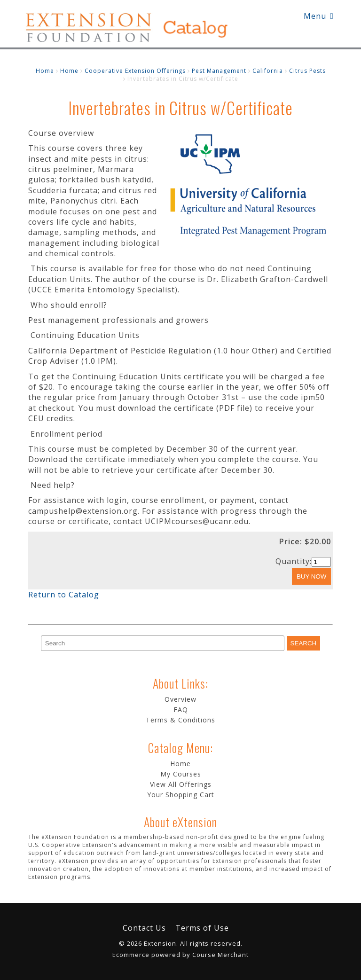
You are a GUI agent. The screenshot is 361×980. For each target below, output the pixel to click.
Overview (180, 699)
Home (45, 71)
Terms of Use (202, 928)
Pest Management (219, 71)
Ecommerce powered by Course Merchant (180, 955)
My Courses (181, 774)
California (268, 71)
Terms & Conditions (180, 720)
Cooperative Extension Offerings (135, 71)
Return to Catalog (64, 595)
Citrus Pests (307, 71)
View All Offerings (181, 784)
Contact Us (144, 928)
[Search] (163, 643)
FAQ (181, 710)
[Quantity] (321, 562)
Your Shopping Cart (181, 795)
